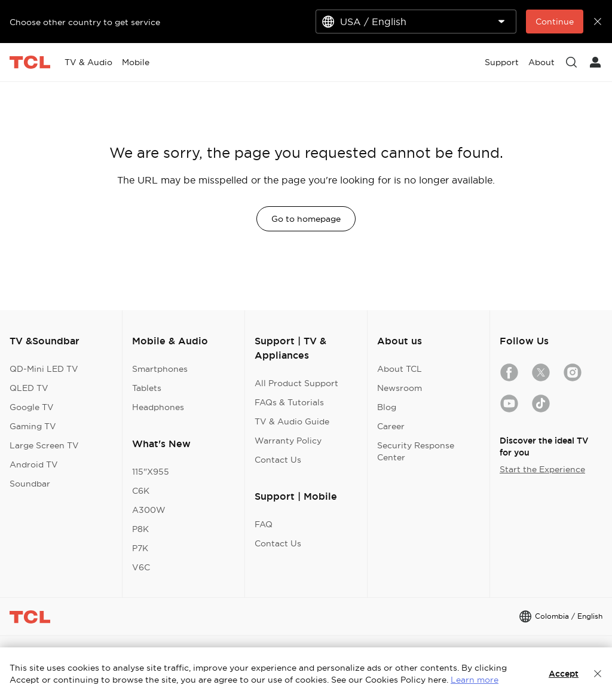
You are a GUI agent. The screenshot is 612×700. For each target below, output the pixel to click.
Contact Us (278, 460)
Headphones (158, 407)
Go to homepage (306, 219)
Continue (555, 22)
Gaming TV (33, 426)
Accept (564, 674)
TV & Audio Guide (292, 421)
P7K (140, 548)
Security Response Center (416, 451)
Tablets (147, 388)
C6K (141, 491)
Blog (387, 407)
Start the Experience (542, 469)
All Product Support (296, 383)
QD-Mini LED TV (44, 369)
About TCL (400, 369)
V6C (141, 567)
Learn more (475, 680)
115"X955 (151, 472)
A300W (149, 510)
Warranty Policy (288, 441)
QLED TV (29, 388)
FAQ (264, 524)
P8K (140, 529)
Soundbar (30, 484)
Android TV (34, 464)
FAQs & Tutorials (289, 402)
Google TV (32, 407)
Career (391, 426)
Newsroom (400, 388)
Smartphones (160, 369)
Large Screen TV (44, 445)
